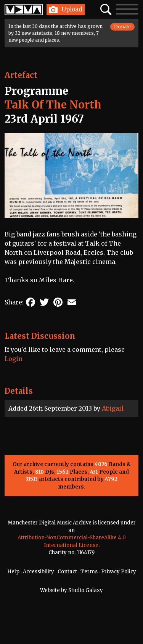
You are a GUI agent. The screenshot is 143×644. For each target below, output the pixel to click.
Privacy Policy (119, 572)
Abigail (113, 408)
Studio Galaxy (86, 590)
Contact (67, 572)
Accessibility (39, 572)
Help (13, 572)
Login (14, 359)
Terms (89, 572)
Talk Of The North (53, 105)
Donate (122, 27)
